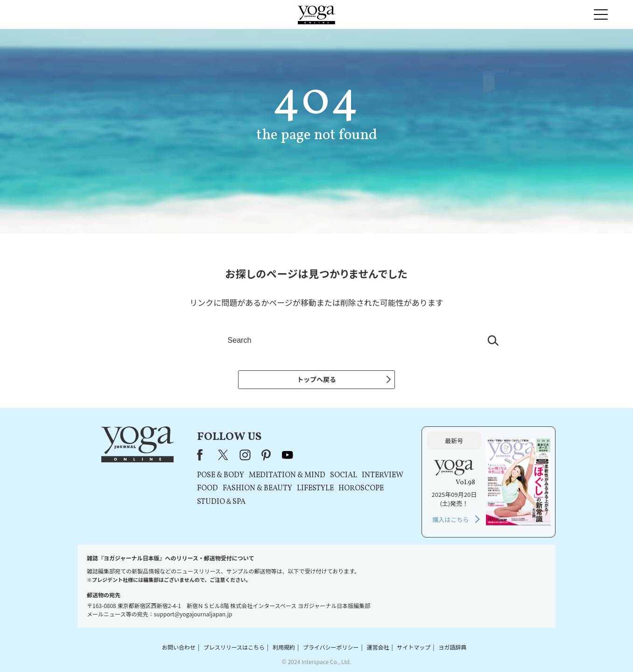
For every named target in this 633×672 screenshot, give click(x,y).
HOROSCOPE (361, 488)
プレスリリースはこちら (234, 647)
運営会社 (378, 647)
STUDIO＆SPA (221, 502)
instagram (245, 455)
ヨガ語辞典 (452, 647)
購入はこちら (450, 520)
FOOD (207, 488)
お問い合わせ (179, 647)
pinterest (267, 455)
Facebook (203, 455)
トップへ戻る (316, 379)
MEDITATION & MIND (287, 475)
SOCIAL (344, 475)
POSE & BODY (221, 475)
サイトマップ (414, 647)
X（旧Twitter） (224, 455)
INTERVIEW (383, 475)
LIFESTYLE (315, 488)
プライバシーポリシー (331, 647)
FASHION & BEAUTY (257, 488)
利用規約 (284, 647)
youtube (288, 455)
